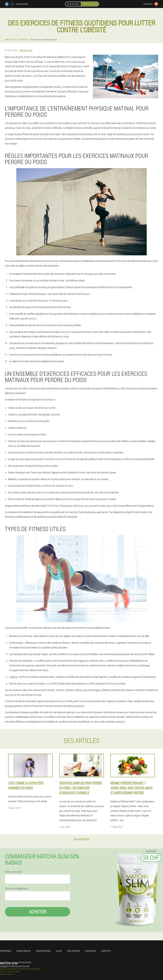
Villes (59, 951)
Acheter (38, 912)
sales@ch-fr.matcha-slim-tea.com (15, 966)
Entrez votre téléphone (16, 888)
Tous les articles (82, 839)
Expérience (6, 951)
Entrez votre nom (13, 872)
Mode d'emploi (24, 951)
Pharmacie (90, 951)
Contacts (106, 951)
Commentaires (43, 951)
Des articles (73, 951)
